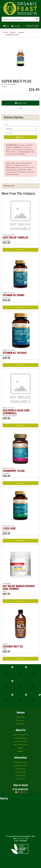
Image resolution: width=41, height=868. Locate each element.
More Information (9, 186)
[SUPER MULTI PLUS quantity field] (20, 98)
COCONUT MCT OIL (13, 647)
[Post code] (20, 133)
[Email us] (16, 792)
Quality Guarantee (20, 762)
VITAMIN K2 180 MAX (15, 353)
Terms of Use (20, 779)
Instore (21, 748)
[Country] (20, 129)
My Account (20, 717)
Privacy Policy (21, 772)
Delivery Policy (21, 769)
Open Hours (21, 724)
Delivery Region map (27, 152)
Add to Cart (21, 103)
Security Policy (20, 775)
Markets (20, 751)
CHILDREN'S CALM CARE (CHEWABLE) (16, 412)
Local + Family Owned (21, 735)
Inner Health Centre (21, 745)
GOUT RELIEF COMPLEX (15, 238)
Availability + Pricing (21, 765)
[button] (20, 108)
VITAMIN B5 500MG (14, 295)
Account (16, 26)
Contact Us (20, 720)
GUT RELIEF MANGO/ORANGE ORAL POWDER (19, 587)
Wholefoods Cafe (21, 741)
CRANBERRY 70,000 (14, 471)
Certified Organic (21, 738)
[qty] (20, 124)
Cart (6, 26)
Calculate (20, 137)
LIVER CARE (9, 528)
